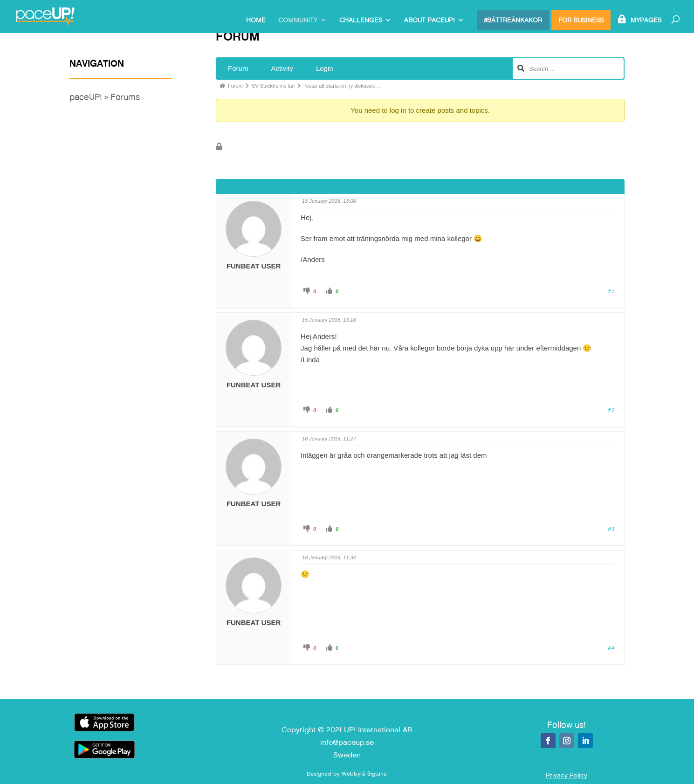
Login (325, 68)
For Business (581, 20)
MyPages (646, 21)
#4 (611, 648)
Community (298, 21)
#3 (611, 529)
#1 (611, 291)
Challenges (361, 21)
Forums (125, 97)
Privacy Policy (567, 775)
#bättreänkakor (513, 20)
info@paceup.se (347, 742)
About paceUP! (429, 21)
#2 (611, 410)
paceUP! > (90, 97)
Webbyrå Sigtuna (364, 774)
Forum (238, 68)
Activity (282, 68)
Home (256, 21)
